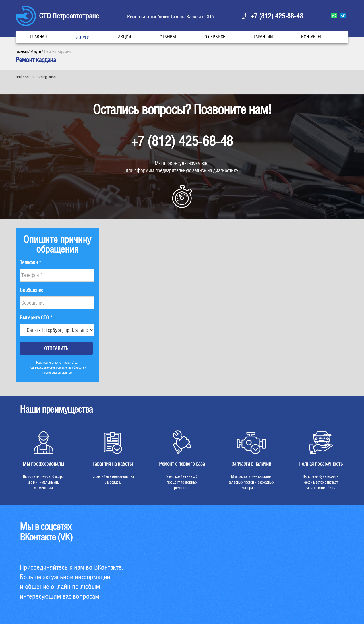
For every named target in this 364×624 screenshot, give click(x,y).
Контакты (311, 37)
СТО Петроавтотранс (69, 16)
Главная (38, 37)
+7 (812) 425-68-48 (277, 16)
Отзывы (168, 37)
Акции (125, 37)
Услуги (83, 37)
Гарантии (263, 37)
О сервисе (215, 37)
